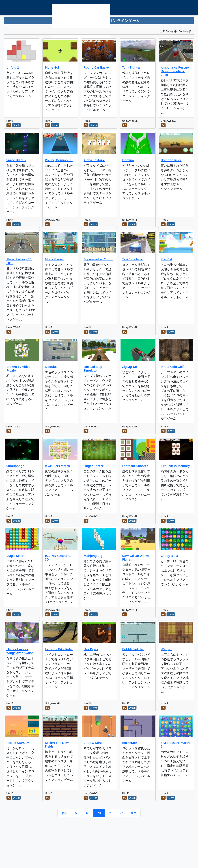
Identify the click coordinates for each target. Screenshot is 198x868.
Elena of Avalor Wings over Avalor (20, 651)
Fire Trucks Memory (175, 466)
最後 (134, 813)
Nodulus (51, 367)
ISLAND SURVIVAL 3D (58, 558)
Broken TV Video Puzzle (18, 369)
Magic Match (16, 556)
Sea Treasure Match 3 (175, 745)
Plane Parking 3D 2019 (19, 261)
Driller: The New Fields (57, 745)
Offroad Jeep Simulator (93, 369)
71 (110, 813)
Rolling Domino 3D (59, 160)
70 (99, 813)
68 (77, 813)
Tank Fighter (131, 67)
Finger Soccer (94, 466)
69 (88, 813)
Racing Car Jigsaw (97, 67)
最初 (64, 813)
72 (121, 813)
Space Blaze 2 (16, 160)
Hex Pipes (91, 649)
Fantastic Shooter (135, 466)
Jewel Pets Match (57, 466)
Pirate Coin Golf (172, 367)
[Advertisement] (81, 26)
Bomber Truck (171, 160)
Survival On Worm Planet (136, 558)
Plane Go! (52, 67)
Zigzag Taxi (130, 367)
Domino (128, 160)
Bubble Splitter (133, 649)
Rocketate (130, 743)
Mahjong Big (93, 556)
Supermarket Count (98, 259)
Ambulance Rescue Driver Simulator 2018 (175, 71)
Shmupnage (15, 466)
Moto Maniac (55, 259)
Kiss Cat (166, 259)
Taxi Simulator (133, 259)
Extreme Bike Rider (59, 649)
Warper (166, 649)
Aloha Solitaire (94, 160)
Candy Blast (169, 556)
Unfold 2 (13, 67)
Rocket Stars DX (18, 743)
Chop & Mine (93, 743)
